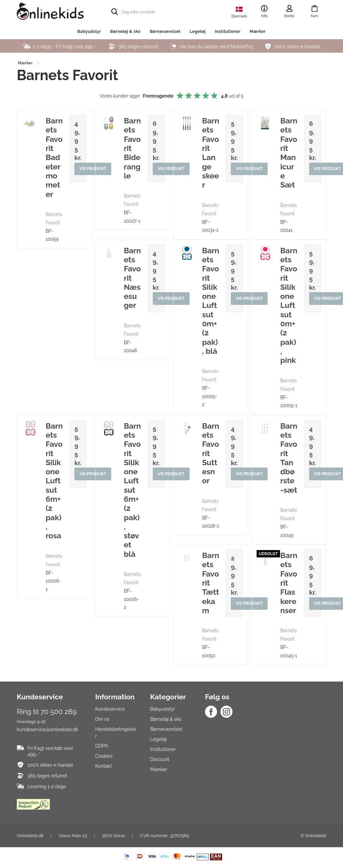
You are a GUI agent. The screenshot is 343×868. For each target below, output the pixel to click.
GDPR (101, 746)
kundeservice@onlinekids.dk (47, 729)
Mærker (258, 32)
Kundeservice (110, 709)
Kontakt (103, 766)
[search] (158, 12)
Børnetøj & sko (125, 32)
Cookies (104, 756)
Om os (102, 719)
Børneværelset (165, 32)
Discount (160, 759)
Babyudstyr (89, 32)
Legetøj (197, 32)
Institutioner (228, 32)
